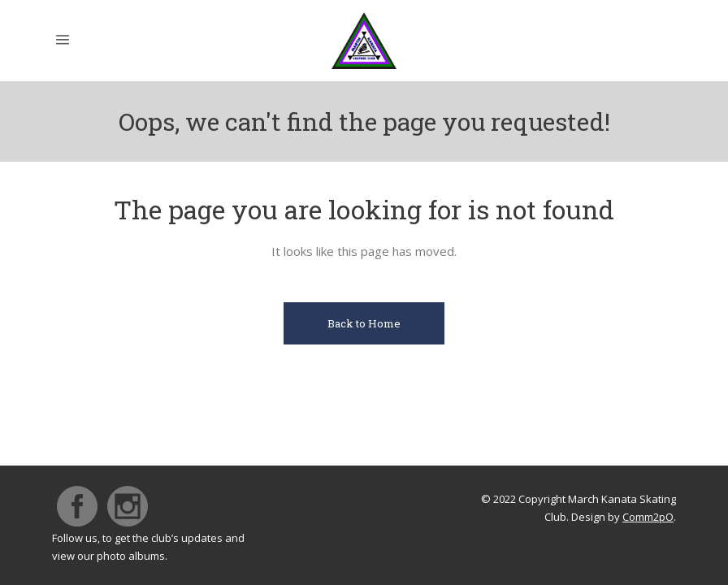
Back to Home (364, 323)
